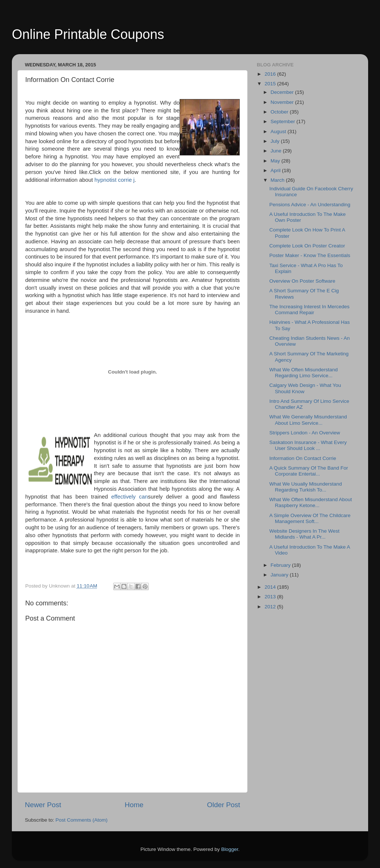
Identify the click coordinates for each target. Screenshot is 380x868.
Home (134, 805)
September (284, 121)
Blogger (230, 849)
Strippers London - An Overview (305, 433)
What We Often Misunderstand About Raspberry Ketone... (311, 502)
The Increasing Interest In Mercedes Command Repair (309, 310)
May (276, 161)
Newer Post (43, 805)
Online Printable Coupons (88, 34)
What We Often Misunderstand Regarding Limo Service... (304, 373)
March (278, 180)
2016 (271, 74)
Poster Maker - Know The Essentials (310, 255)
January (280, 575)
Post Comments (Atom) (82, 820)
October (280, 112)
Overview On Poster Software (302, 281)
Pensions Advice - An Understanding (310, 205)
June (277, 151)
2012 (271, 607)
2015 (271, 84)
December (283, 92)
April (276, 170)
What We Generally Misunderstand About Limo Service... (308, 420)
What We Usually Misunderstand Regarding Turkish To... (306, 487)
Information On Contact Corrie (303, 458)
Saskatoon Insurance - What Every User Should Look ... (308, 445)
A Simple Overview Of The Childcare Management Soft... (310, 518)
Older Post (224, 805)
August (279, 131)
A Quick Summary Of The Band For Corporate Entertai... (309, 471)
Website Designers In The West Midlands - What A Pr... (304, 534)
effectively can (130, 497)
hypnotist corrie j (115, 180)
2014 (271, 587)
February (281, 565)
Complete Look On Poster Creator (307, 246)
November (283, 102)
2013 (271, 597)
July (276, 141)
